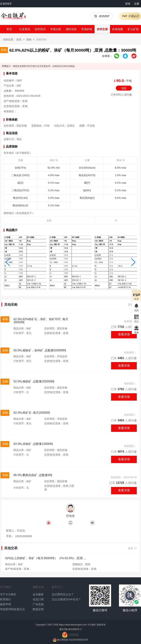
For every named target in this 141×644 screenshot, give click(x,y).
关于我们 (6, 587)
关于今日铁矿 (8, 594)
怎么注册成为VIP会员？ (66, 599)
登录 (128, 4)
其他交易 (11, 548)
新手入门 (57, 587)
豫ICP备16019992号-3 (70, 629)
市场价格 (87, 29)
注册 (137, 4)
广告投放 (38, 604)
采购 (29, 39)
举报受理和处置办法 (12, 609)
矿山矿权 (133, 29)
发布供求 (102, 16)
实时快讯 (40, 29)
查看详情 (124, 334)
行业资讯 (25, 29)
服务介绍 (38, 587)
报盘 (124, 88)
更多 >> (132, 548)
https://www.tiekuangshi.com (73, 625)
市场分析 (56, 29)
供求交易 (102, 29)
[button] (8, 262)
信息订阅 (38, 599)
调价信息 (71, 29)
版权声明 (6, 604)
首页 (9, 29)
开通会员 (130, 16)
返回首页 (6, 4)
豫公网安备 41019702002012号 (73, 640)
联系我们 (6, 599)
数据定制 (38, 609)
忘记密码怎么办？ (63, 594)
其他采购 (11, 305)
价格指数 (118, 29)
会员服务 (38, 594)
